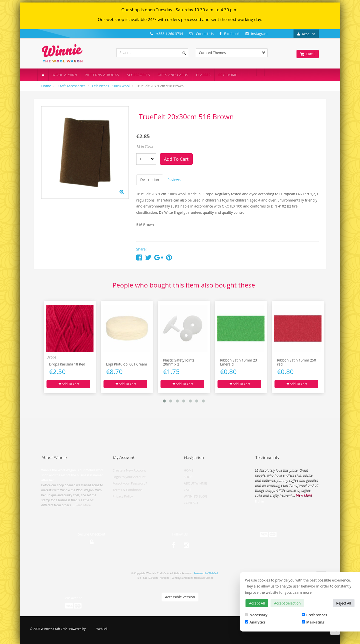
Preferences (314, 615)
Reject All (344, 603)
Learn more (302, 592)
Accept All (257, 603)
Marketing (313, 622)
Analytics (255, 622)
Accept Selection (287, 603)
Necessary (256, 615)
